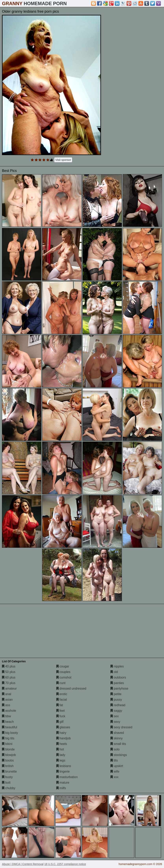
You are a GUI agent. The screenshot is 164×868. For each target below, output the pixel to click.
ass (6, 705)
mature (63, 783)
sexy (115, 722)
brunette (9, 771)
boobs (8, 760)
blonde (8, 749)
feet (61, 711)
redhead (118, 705)
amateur (9, 688)
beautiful (10, 727)
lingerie (63, 771)
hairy (61, 733)
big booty (10, 733)
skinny (117, 738)
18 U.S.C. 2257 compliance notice (65, 864)
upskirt (117, 766)
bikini (7, 744)
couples (63, 672)
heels (62, 744)
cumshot (64, 677)
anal (7, 694)
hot (60, 749)
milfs (61, 788)
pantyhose (119, 688)
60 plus (9, 677)
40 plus (9, 666)
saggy (116, 711)
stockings (119, 755)
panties (117, 683)
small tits (118, 744)
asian (7, 700)
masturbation (67, 777)
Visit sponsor (63, 160)
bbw (6, 716)
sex (114, 716)
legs (61, 760)
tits (114, 760)
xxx (114, 777)
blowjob (9, 755)
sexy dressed (121, 727)
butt (6, 783)
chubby (9, 788)
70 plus (9, 683)
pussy (116, 700)
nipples (117, 666)
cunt (61, 683)
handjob (63, 738)
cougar (63, 666)
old (114, 672)
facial (62, 700)
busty (7, 777)
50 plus (9, 672)
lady (61, 755)
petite (116, 694)
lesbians (64, 766)
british (8, 766)
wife (115, 771)
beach (8, 722)
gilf (60, 722)
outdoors (118, 677)
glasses (63, 727)
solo (115, 749)
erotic (62, 694)
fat (60, 705)
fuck (61, 716)
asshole (9, 711)
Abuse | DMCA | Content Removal (23, 864)
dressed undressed (71, 688)
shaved (117, 733)
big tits (8, 738)
